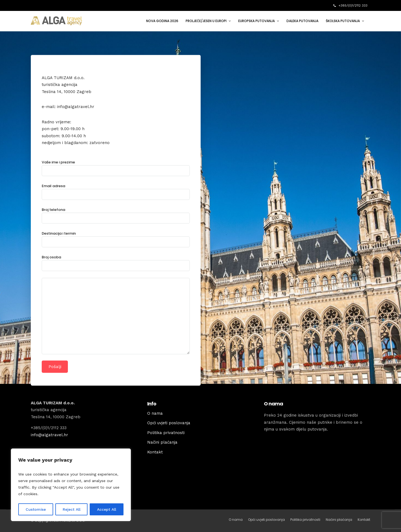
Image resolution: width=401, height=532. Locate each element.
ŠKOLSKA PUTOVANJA (343, 21)
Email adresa (116, 190)
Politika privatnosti (166, 433)
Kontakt (155, 452)
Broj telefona (116, 214)
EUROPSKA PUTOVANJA (257, 21)
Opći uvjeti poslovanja (169, 423)
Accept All (107, 509)
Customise (36, 509)
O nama (155, 413)
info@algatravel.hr (49, 435)
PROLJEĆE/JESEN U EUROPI (206, 21)
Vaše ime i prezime (116, 166)
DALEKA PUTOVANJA (302, 21)
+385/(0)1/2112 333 (350, 5)
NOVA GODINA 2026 (162, 21)
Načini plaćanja (162, 442)
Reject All (72, 509)
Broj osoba (116, 261)
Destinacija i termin (116, 237)
